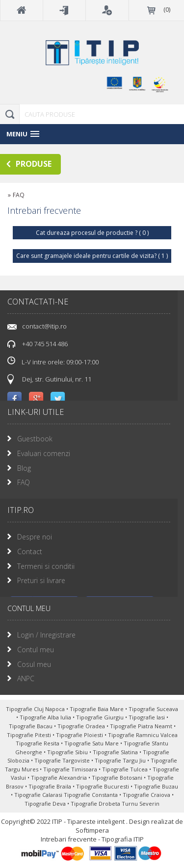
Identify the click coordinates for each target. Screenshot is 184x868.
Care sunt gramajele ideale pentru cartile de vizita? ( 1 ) (92, 256)
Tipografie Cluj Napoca (36, 709)
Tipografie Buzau (156, 786)
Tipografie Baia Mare (97, 709)
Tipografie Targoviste (63, 760)
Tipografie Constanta (92, 795)
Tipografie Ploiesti (80, 735)
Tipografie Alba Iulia (46, 717)
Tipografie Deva (46, 804)
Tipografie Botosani (118, 778)
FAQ (24, 482)
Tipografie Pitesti (30, 735)
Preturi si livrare (41, 580)
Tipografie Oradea (82, 726)
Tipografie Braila (51, 786)
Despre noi (35, 537)
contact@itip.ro (44, 326)
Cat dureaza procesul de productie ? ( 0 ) (92, 233)
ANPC (26, 678)
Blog (24, 468)
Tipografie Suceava (153, 709)
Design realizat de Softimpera (130, 826)
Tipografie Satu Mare (92, 743)
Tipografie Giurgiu (101, 717)
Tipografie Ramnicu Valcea (143, 735)
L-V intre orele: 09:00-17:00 (53, 361)
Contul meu (36, 650)
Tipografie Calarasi (39, 795)
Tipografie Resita (38, 743)
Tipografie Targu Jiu (121, 760)
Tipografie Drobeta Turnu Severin (115, 804)
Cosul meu (34, 664)
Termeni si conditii (46, 566)
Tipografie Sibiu (68, 752)
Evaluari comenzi (44, 453)
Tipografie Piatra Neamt (142, 726)
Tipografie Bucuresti (103, 786)
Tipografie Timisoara (71, 769)
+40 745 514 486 (45, 344)
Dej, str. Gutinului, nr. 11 (57, 379)
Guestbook (35, 439)
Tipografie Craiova (147, 795)
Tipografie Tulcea (126, 769)
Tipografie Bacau (31, 726)
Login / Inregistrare (46, 635)
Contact (30, 551)
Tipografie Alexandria (60, 778)
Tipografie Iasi (147, 717)
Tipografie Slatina (116, 752)
